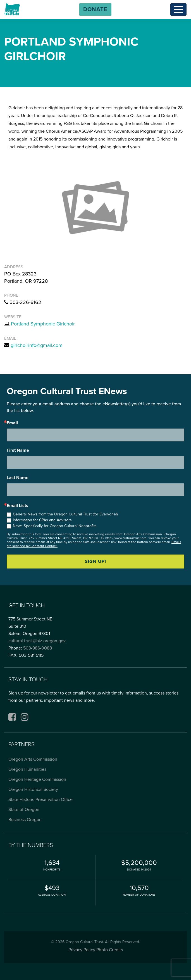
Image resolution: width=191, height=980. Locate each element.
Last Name (18, 478)
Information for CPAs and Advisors (42, 520)
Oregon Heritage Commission (37, 779)
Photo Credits (110, 950)
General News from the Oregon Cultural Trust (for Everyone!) (65, 514)
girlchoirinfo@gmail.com (37, 345)
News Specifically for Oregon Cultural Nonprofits (55, 526)
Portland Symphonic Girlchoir (43, 324)
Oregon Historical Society (33, 789)
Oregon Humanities (27, 769)
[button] (95, 9)
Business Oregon (25, 820)
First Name (18, 450)
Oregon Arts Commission (33, 759)
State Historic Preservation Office (40, 800)
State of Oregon (24, 810)
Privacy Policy (82, 950)
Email (12, 423)
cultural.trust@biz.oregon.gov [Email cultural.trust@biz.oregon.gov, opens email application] (37, 641)
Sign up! (95, 562)
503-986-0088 (38, 648)
